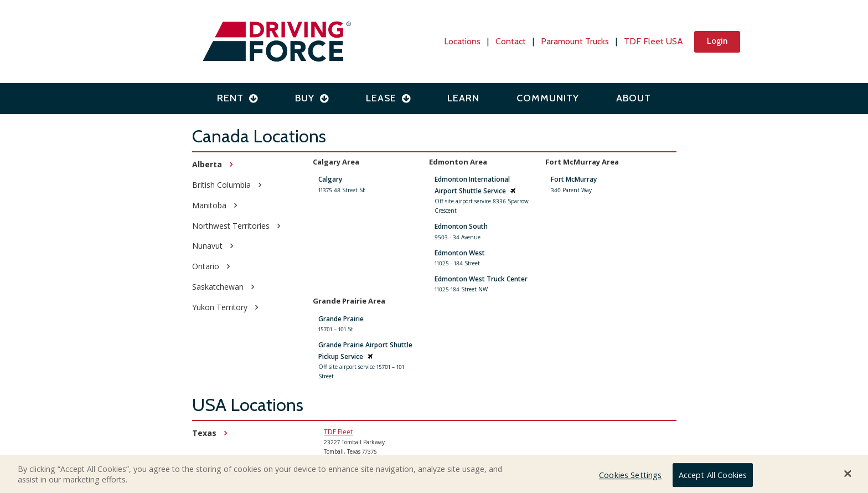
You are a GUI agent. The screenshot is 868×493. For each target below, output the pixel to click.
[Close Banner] (848, 475)
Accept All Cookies (713, 477)
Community (548, 98)
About (634, 98)
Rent (237, 98)
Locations (462, 41)
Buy (312, 98)
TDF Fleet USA (653, 41)
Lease (388, 98)
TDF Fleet (338, 432)
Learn (463, 98)
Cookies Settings (630, 477)
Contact (511, 41)
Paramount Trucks (575, 41)
